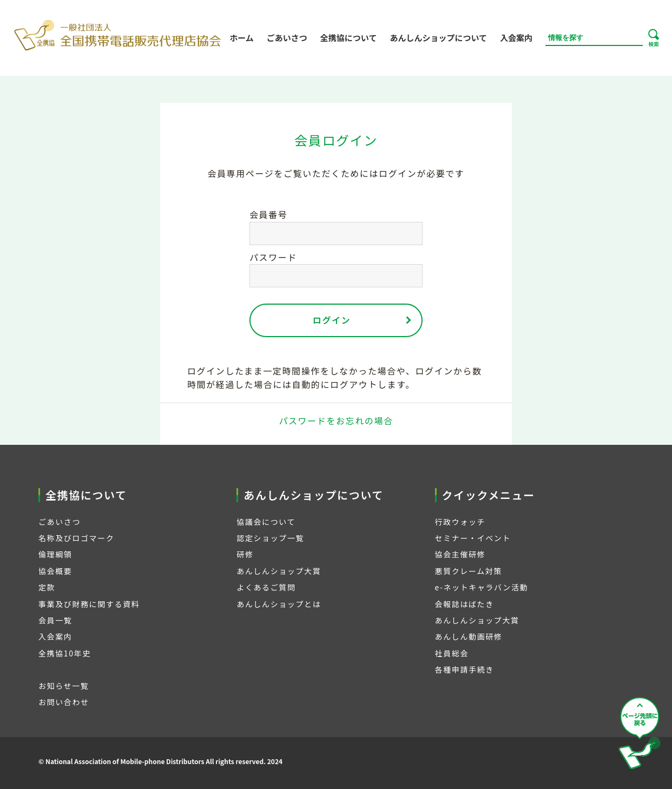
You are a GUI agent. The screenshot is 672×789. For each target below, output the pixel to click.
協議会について (266, 522)
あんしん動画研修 (469, 636)
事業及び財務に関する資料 (89, 604)
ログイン (332, 320)
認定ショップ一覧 (270, 538)
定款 (47, 587)
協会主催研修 (460, 554)
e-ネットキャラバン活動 (482, 587)
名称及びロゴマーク (76, 538)
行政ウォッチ (460, 522)
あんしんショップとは (279, 604)
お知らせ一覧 (64, 686)
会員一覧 (55, 620)
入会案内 (516, 38)
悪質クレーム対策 (469, 571)
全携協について (349, 38)
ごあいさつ (287, 38)
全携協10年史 (65, 653)
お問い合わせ (64, 702)
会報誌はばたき (465, 604)
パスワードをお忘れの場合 (336, 420)
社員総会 (452, 653)
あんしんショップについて (438, 38)
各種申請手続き (465, 669)
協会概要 (55, 571)
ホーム (242, 38)
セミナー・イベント (473, 538)
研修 (245, 554)
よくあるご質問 (266, 587)
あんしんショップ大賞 (279, 571)
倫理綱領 (55, 554)
